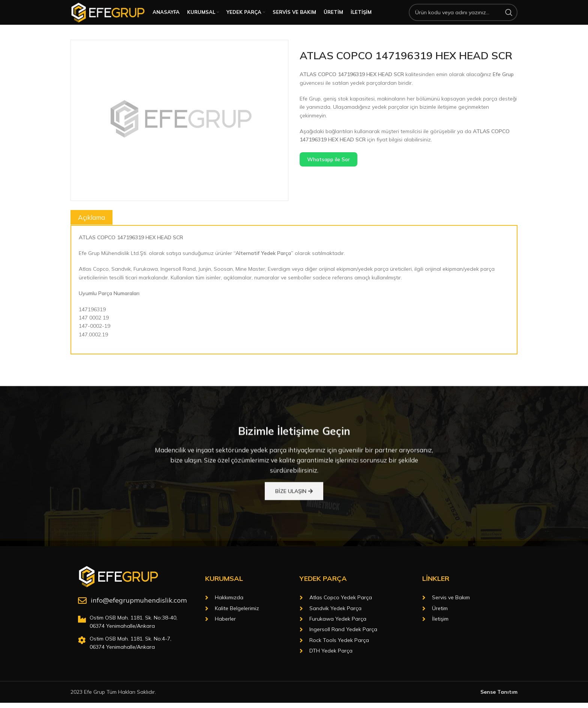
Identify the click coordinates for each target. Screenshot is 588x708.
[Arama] (463, 19)
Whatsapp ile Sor (328, 174)
